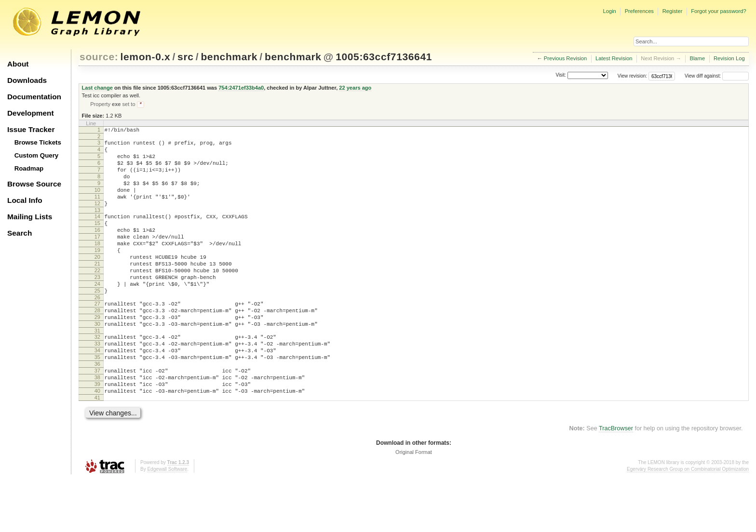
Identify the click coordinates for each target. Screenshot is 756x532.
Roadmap (29, 168)
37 (97, 418)
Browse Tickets (38, 142)
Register (673, 11)
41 (97, 451)
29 (97, 354)
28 (97, 346)
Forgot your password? (718, 11)
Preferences (639, 11)
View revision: (633, 76)
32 (97, 377)
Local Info (25, 200)
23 (97, 307)
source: (99, 57)
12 (97, 219)
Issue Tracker (31, 129)
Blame (697, 58)
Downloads (27, 80)
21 (97, 291)
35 (97, 401)
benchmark (229, 57)
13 (97, 227)
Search (20, 233)
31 (97, 371)
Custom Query (37, 155)
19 (97, 274)
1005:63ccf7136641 (384, 57)
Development (31, 113)
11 (97, 211)
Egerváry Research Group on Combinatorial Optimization (688, 522)
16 (97, 250)
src (185, 57)
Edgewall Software (167, 522)
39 (97, 434)
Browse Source (34, 184)
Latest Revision (614, 58)
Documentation (34, 97)
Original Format (414, 505)
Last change (97, 88)
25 (97, 323)
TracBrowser (616, 481)
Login (609, 11)
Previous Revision (566, 58)
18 (97, 266)
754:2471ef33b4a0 (241, 88)
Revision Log (729, 58)
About (18, 64)
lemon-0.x (146, 57)
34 (97, 393)
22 (97, 299)
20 (97, 282)
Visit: (561, 75)
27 (97, 338)
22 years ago (355, 88)
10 (97, 202)
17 (97, 258)
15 (97, 241)
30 (97, 362)
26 (97, 332)
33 (97, 385)
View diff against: (717, 76)
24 (97, 315)
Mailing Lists (30, 217)
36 (97, 410)
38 (97, 426)
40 (97, 442)
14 (97, 233)
